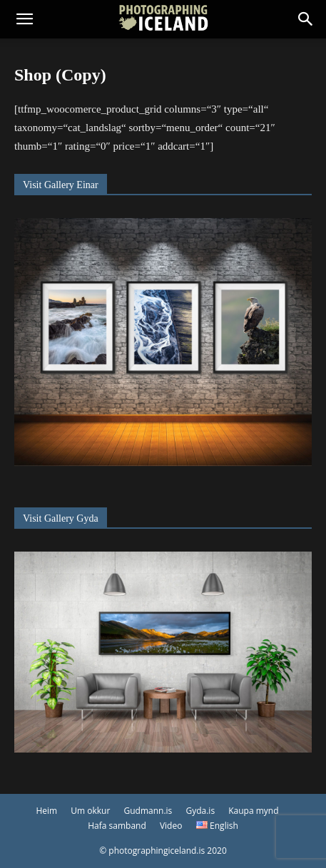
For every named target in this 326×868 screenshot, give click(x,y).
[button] (24, 19)
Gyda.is (200, 811)
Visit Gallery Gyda (61, 518)
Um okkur (90, 811)
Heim (46, 811)
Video (171, 826)
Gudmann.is (148, 811)
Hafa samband (117, 826)
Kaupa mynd (253, 811)
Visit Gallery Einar (61, 185)
